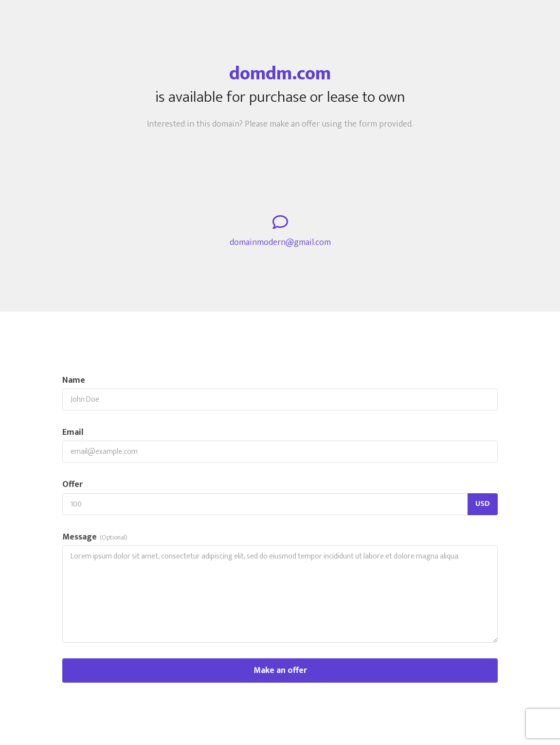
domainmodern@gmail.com (280, 243)
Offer (72, 485)
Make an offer (280, 670)
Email (73, 433)
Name (74, 381)
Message (95, 537)
